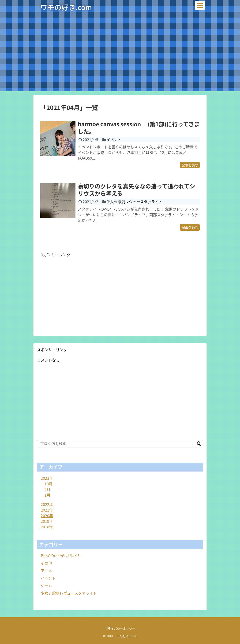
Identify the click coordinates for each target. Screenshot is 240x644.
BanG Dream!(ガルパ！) (61, 556)
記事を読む (190, 165)
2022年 (47, 504)
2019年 (47, 521)
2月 (47, 489)
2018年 (47, 527)
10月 (49, 484)
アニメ (46, 571)
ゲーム (46, 585)
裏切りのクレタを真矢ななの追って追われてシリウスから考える (137, 190)
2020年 (47, 516)
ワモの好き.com (66, 7)
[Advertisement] (120, 59)
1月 (47, 495)
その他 (46, 563)
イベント (114, 139)
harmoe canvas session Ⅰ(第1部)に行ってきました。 (139, 128)
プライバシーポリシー (120, 628)
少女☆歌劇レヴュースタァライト (134, 201)
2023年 (47, 478)
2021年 (47, 510)
